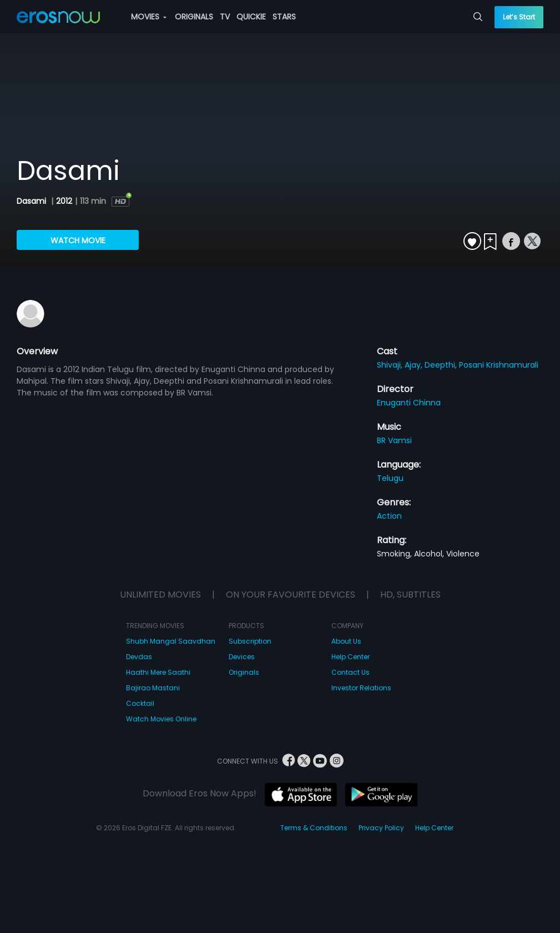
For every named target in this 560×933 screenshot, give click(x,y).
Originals (244, 672)
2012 (64, 201)
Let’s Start (519, 17)
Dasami (32, 201)
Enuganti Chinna (409, 403)
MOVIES (149, 17)
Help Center (350, 657)
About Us (346, 641)
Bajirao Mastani (153, 688)
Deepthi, (442, 365)
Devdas (139, 657)
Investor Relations (361, 688)
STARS (284, 17)
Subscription (250, 641)
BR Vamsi (394, 440)
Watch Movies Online (161, 719)
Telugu (390, 478)
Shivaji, (391, 365)
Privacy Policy (381, 828)
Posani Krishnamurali (499, 365)
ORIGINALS (194, 17)
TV (225, 17)
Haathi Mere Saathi (158, 672)
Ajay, (415, 365)
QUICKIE (251, 17)
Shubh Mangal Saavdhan (171, 641)
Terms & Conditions (314, 828)
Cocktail (140, 703)
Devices (242, 657)
